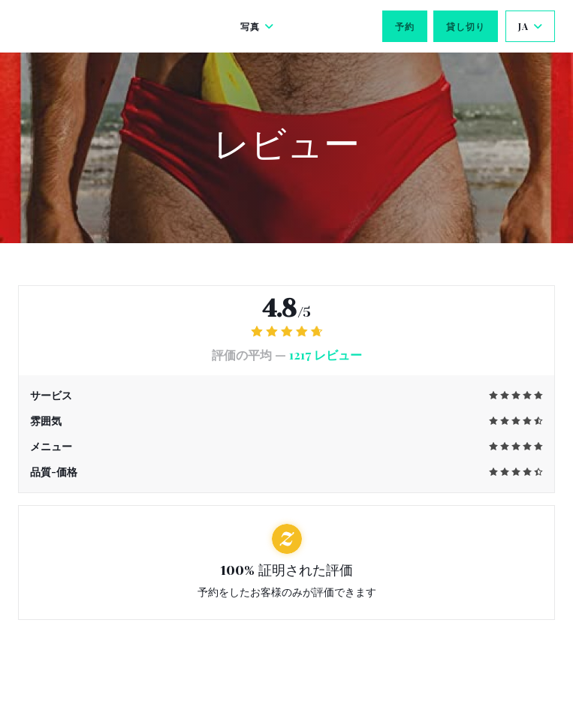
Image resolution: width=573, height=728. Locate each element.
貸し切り (466, 26)
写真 (257, 26)
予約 (405, 26)
